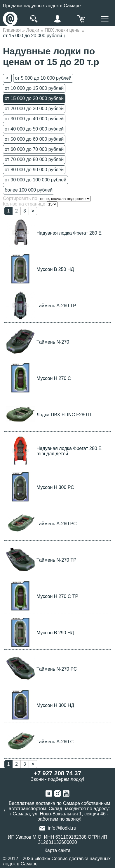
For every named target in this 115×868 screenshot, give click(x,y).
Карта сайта (57, 850)
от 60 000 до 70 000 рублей (34, 149)
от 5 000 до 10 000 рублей (43, 78)
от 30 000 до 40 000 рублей (34, 119)
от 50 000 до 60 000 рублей (34, 139)
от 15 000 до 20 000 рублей (34, 98)
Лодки (33, 30)
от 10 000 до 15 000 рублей (34, 88)
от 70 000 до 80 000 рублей (34, 159)
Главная (12, 30)
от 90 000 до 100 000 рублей (35, 180)
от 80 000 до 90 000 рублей (34, 170)
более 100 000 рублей (29, 190)
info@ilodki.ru (62, 828)
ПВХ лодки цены (63, 30)
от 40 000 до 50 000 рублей (34, 129)
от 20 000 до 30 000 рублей (34, 109)
